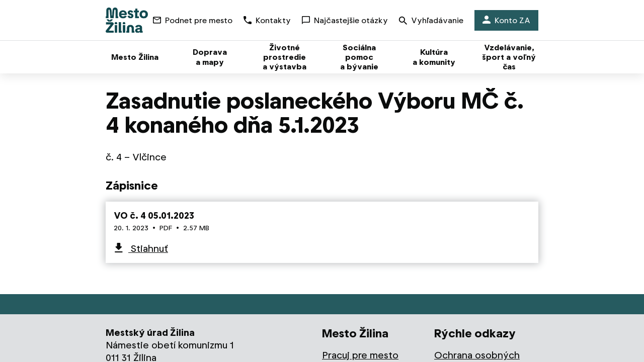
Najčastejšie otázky (345, 20)
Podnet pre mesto (193, 20)
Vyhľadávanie (431, 21)
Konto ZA (506, 20)
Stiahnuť (148, 249)
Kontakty (267, 20)
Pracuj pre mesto (360, 355)
